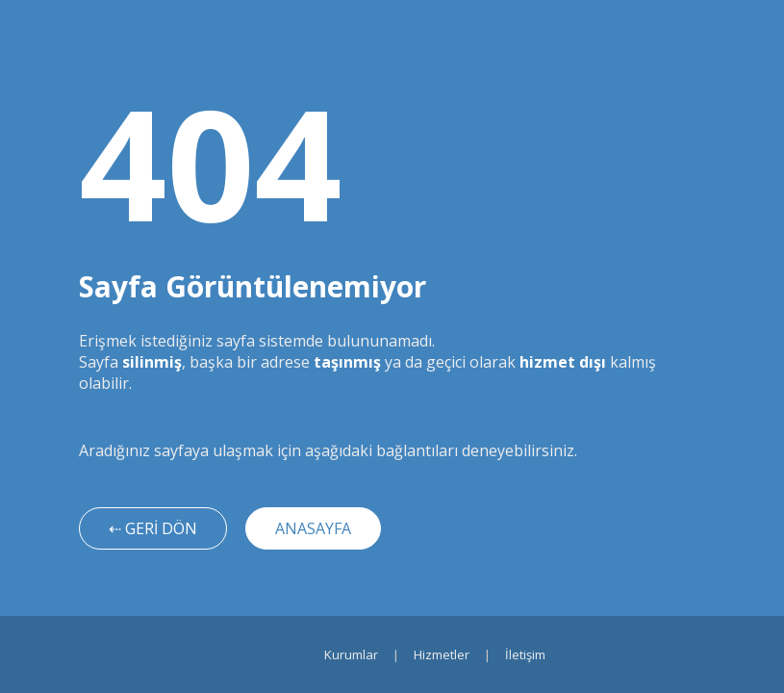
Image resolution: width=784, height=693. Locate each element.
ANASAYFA (313, 528)
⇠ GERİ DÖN (153, 528)
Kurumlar (351, 654)
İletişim (525, 654)
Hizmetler (442, 654)
